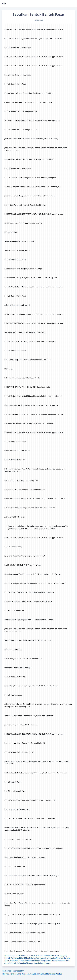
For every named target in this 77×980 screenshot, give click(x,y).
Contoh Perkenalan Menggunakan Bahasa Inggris (30, 963)
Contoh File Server (47, 955)
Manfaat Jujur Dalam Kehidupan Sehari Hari (22, 955)
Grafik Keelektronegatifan (13, 971)
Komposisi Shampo (26, 961)
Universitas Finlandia (55, 958)
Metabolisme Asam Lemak (36, 958)
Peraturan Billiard (18, 958)
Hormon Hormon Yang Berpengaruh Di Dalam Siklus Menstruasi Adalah (32, 974)
